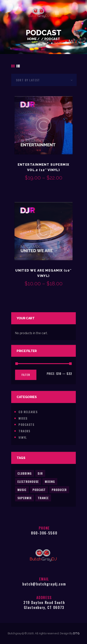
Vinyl (23, 437)
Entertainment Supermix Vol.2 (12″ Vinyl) (44, 167)
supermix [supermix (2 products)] (25, 498)
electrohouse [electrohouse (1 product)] (28, 481)
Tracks (24, 431)
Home (32, 39)
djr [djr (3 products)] (40, 473)
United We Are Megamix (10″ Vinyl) (43, 273)
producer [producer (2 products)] (59, 490)
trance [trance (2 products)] (43, 498)
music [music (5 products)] (22, 490)
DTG (76, 633)
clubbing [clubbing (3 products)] (25, 473)
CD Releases (28, 412)
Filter (26, 375)
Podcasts (26, 424)
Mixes (23, 418)
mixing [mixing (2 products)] (50, 481)
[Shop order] (44, 80)
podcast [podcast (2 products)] (39, 490)
